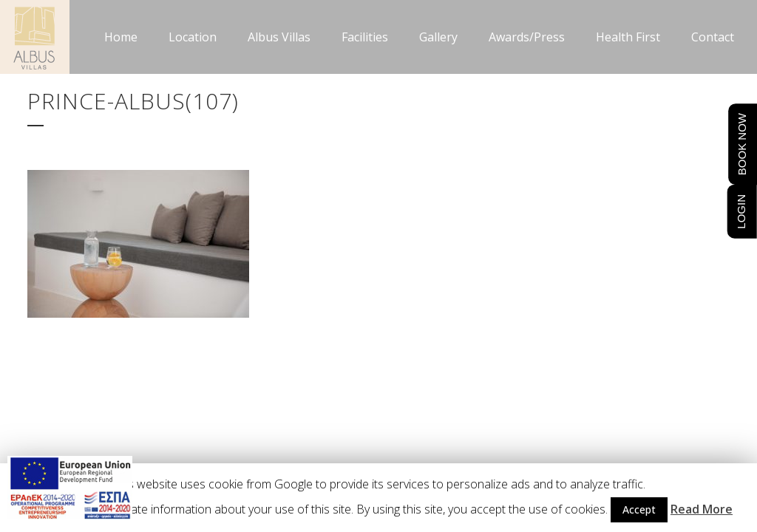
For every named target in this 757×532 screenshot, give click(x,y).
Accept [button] (639, 509)
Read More (702, 509)
